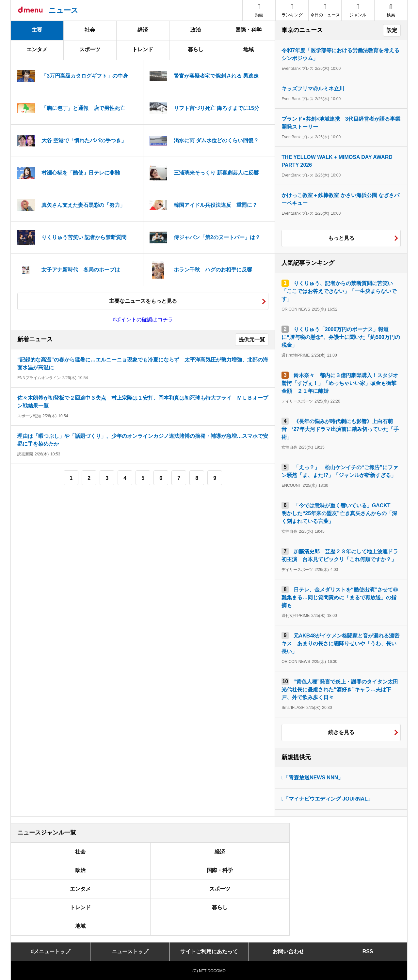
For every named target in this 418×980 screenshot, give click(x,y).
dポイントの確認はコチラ (143, 320)
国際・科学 (249, 30)
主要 (37, 30)
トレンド (143, 49)
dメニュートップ (51, 951)
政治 (196, 30)
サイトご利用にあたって (209, 951)
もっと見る (341, 238)
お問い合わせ (288, 951)
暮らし (196, 49)
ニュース (64, 10)
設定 (392, 30)
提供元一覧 (252, 339)
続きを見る (341, 732)
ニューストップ (130, 951)
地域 (249, 49)
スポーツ (90, 49)
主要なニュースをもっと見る (143, 301)
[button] (358, 10)
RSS (368, 951)
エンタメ (37, 49)
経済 (143, 30)
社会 (90, 30)
